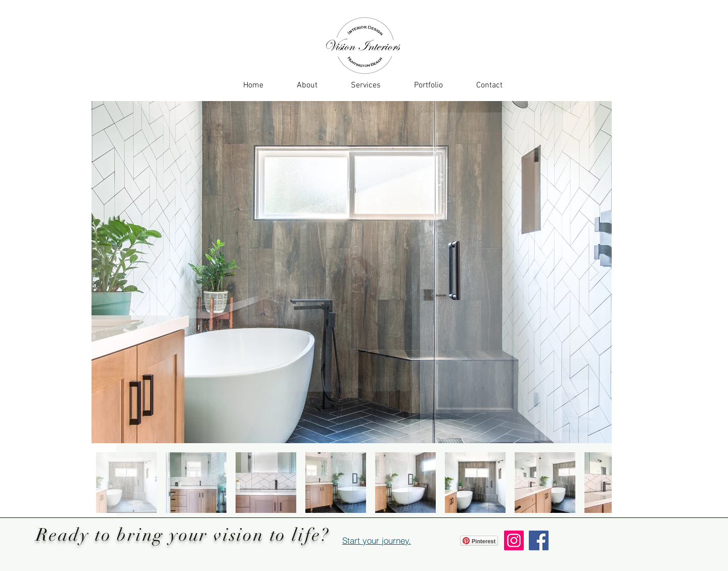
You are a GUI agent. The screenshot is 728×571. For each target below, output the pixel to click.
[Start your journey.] (377, 540)
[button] (366, 85)
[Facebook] (539, 540)
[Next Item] (594, 272)
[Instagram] (514, 540)
